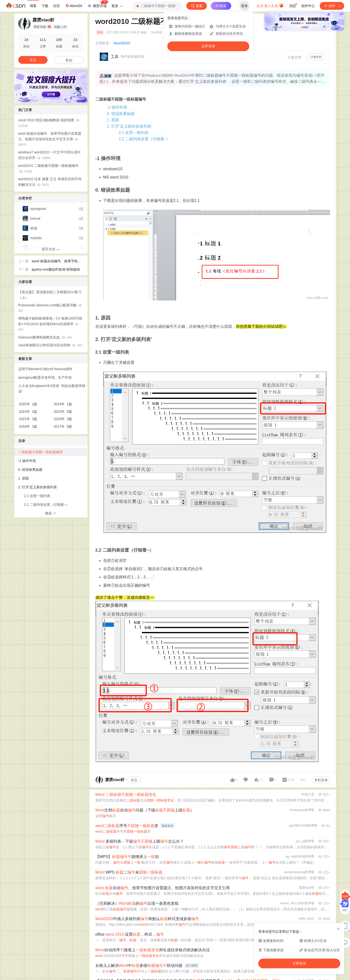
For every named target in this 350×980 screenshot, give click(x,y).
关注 (134, 780)
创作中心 (308, 6)
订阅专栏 (316, 57)
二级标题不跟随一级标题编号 (40, 452)
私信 (69, 60)
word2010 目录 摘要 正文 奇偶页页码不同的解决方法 (50, 182)
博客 (33, 6)
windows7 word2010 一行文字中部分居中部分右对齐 (50, 155)
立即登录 (208, 46)
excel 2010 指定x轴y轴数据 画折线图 (49, 123)
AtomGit (74, 6)
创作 (332, 6)
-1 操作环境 (117, 107)
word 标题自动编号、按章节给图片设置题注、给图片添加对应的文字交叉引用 (50, 139)
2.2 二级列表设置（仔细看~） (145, 139)
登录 (244, 6)
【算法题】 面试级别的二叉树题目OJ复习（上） (50, 295)
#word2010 (122, 43)
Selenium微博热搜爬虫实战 (45, 337)
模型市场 (98, 4)
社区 (57, 6)
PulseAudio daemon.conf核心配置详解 (50, 308)
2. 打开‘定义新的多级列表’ (130, 126)
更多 (117, 6)
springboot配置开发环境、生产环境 (45, 377)
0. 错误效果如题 (121, 114)
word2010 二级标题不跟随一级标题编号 (48, 168)
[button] (47, 100)
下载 (45, 6)
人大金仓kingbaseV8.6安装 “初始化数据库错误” (52, 389)
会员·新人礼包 (270, 5)
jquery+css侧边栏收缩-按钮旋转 (56, 269)
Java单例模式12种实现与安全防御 (50, 345)
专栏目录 (321, 780)
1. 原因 (113, 120)
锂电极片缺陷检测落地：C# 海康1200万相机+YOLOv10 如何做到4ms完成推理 (50, 324)
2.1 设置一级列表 (134, 133)
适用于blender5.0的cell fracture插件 (45, 369)
